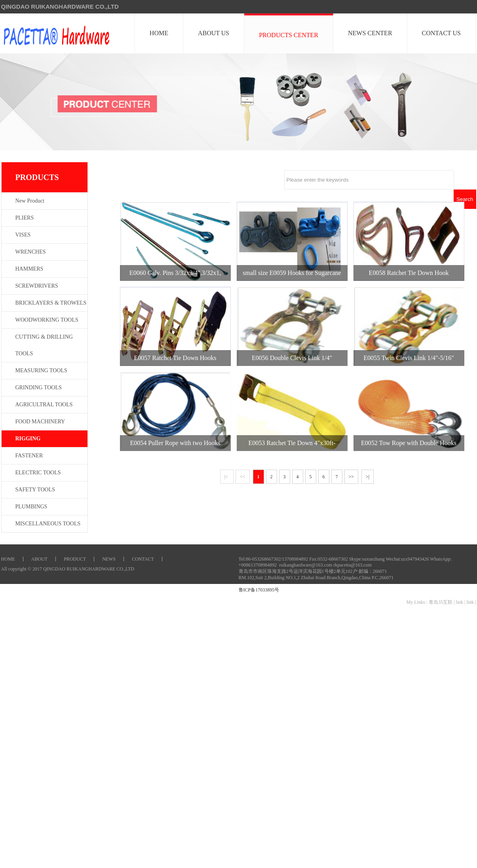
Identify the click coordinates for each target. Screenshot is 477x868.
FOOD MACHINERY (40, 422)
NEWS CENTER (371, 33)
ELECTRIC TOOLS (38, 473)
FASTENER (29, 456)
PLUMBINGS (31, 507)
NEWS (109, 559)
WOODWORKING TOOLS (47, 320)
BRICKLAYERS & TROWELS (51, 303)
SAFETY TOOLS (35, 490)
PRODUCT (75, 559)
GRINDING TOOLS (39, 388)
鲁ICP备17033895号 (259, 590)
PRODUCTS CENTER (289, 35)
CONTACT (143, 559)
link (459, 602)
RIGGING (28, 439)
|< (227, 477)
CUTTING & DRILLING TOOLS (44, 345)
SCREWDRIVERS (37, 286)
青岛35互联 (441, 602)
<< (243, 477)
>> (352, 477)
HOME (159, 33)
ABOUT (39, 559)
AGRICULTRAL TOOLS (44, 405)
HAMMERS (29, 269)
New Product (30, 201)
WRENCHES (31, 252)
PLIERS (25, 218)
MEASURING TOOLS (41, 371)
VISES (23, 235)
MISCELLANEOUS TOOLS (48, 524)
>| (368, 477)
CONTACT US (442, 33)
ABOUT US (214, 33)
